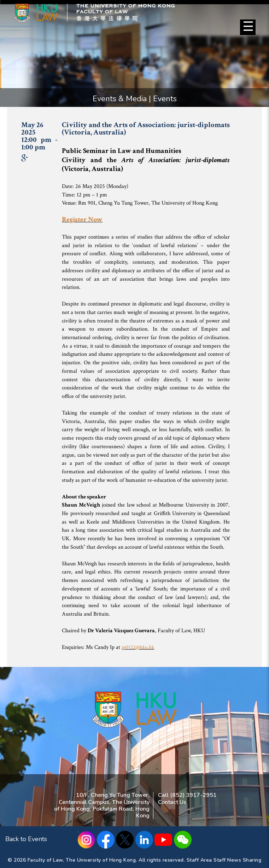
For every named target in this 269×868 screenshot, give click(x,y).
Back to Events (26, 839)
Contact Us (172, 802)
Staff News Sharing (237, 860)
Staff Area (199, 860)
